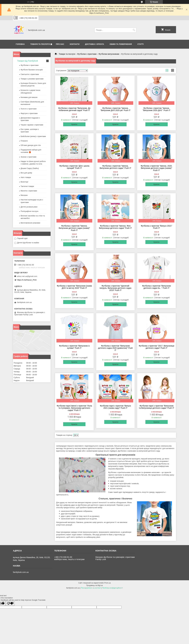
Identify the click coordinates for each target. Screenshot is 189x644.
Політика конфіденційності (112, 588)
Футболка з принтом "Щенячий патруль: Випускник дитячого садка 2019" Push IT (115, 288)
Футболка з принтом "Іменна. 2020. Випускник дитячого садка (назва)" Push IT (156, 168)
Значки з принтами (29, 157)
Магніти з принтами (29, 191)
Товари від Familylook (28, 61)
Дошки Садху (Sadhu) (30, 168)
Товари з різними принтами (32, 79)
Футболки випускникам (109, 54)
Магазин (24, 195)
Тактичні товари (27, 186)
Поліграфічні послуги (29, 211)
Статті (140, 44)
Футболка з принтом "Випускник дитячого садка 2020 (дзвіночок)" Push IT (115, 348)
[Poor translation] (10, 603)
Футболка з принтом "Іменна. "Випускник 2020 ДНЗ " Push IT (156, 109)
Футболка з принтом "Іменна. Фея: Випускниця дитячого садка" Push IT (115, 227)
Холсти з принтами (29, 109)
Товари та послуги (40, 44)
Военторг (24, 182)
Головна (20, 44)
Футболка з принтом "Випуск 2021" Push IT (157, 227)
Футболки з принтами (87, 54)
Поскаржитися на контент (91, 588)
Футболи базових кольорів (32, 70)
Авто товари (26, 177)
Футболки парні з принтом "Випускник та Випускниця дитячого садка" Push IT (157, 407)
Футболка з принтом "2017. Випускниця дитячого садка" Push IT (156, 347)
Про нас (60, 44)
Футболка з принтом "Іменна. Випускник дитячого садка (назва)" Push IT (74, 228)
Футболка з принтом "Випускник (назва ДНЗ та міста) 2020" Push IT (74, 287)
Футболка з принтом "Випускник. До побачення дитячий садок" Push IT (74, 109)
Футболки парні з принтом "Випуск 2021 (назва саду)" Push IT (115, 407)
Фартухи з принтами (29, 113)
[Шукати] (134, 30)
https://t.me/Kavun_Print (27, 280)
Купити (74, 124)
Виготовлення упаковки (30, 223)
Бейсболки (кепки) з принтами (33, 136)
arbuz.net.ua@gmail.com (27, 276)
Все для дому (26, 173)
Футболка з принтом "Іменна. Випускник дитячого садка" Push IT (115, 167)
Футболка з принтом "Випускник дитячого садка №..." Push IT (157, 287)
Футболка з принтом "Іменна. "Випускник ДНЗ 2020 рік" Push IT (115, 109)
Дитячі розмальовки (29, 207)
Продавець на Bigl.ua (94, 585)
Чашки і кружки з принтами (32, 125)
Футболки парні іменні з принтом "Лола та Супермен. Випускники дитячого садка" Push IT (74, 408)
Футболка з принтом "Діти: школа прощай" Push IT (74, 167)
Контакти (75, 44)
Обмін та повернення (121, 44)
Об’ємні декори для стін (31, 145)
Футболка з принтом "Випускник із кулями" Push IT (74, 347)
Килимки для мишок (29, 97)
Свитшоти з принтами (30, 74)
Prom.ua (108, 583)
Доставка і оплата (94, 44)
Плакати (24, 141)
